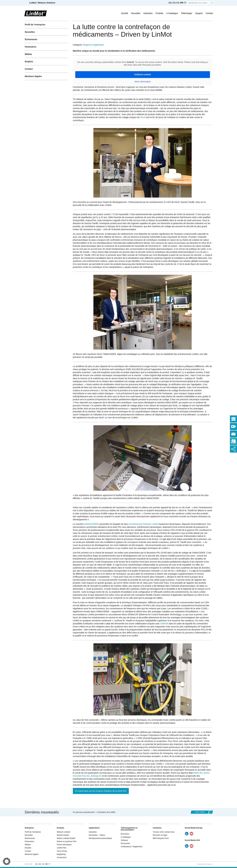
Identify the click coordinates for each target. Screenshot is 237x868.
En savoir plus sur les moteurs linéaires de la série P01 (101, 791)
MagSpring (61, 854)
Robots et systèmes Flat (67, 841)
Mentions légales (33, 76)
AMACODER (92, 524)
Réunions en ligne (160, 835)
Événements (31, 39)
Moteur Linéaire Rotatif (66, 838)
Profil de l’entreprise (35, 25)
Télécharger (187, 13)
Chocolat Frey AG (81, 776)
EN (174, 3)
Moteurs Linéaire (64, 832)
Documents (125, 843)
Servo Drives (62, 851)
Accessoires (62, 857)
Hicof (143, 117)
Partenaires (31, 47)
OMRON (164, 624)
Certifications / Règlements (132, 847)
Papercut (209, 864)
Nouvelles (136, 13)
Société (124, 13)
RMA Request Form (161, 838)
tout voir (200, 812)
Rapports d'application (94, 45)
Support (199, 13)
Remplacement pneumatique (100, 838)
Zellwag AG (96, 776)
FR (182, 3)
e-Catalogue (172, 13)
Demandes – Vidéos (97, 835)
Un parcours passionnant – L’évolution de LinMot (94, 812)
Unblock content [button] (143, 74)
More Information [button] (143, 82)
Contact (209, 13)
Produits (159, 13)
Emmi (206, 773)
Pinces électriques (64, 845)
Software (124, 840)
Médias (28, 54)
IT (185, 3)
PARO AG (198, 773)
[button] (7, 861)
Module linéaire (63, 835)
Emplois (29, 62)
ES (178, 3)
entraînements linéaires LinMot (144, 524)
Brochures (125, 834)
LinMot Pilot (62, 848)
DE (170, 3)
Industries (148, 13)
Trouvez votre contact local (164, 832)
